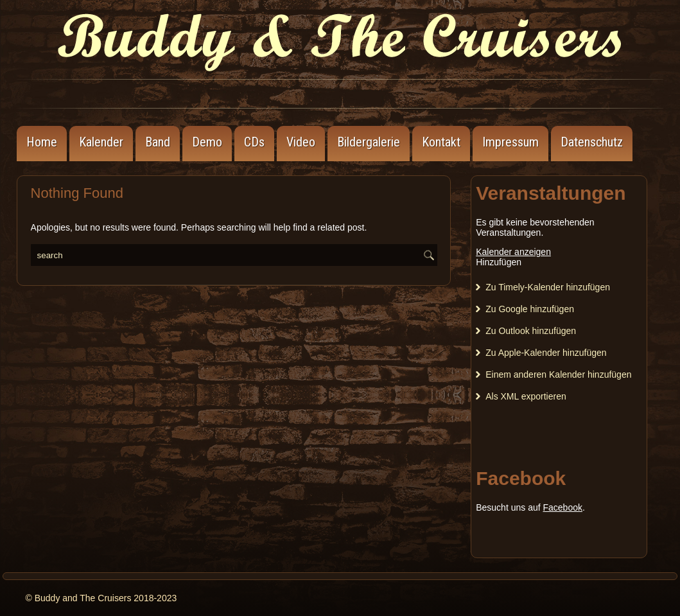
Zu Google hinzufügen (530, 309)
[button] (499, 262)
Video (301, 142)
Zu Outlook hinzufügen (531, 331)
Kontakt (441, 142)
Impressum (510, 142)
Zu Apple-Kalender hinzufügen (546, 353)
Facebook (562, 507)
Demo (207, 142)
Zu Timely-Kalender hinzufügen (548, 287)
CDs (254, 142)
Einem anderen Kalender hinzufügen (558, 374)
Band (158, 142)
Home (42, 142)
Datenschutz (592, 142)
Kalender (101, 142)
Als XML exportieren (526, 396)
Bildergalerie (369, 142)
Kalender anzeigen (513, 252)
